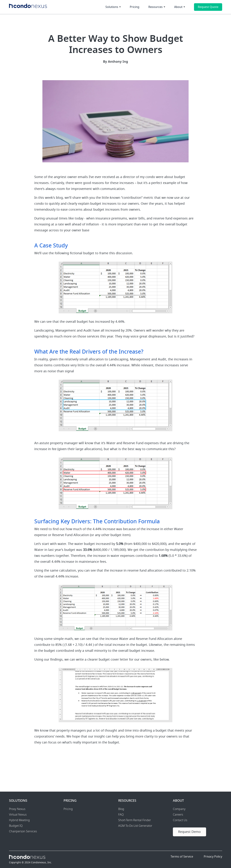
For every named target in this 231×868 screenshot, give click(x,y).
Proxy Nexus (17, 809)
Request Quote (208, 7)
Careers (178, 815)
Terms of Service (182, 857)
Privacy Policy (213, 857)
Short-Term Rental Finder (135, 820)
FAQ (121, 815)
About (178, 7)
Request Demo (189, 832)
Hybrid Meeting (19, 820)
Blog (121, 809)
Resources (155, 7)
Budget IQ (16, 826)
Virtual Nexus (18, 815)
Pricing (135, 7)
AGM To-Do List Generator (135, 826)
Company (179, 809)
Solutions (112, 7)
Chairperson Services (23, 831)
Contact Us (180, 820)
